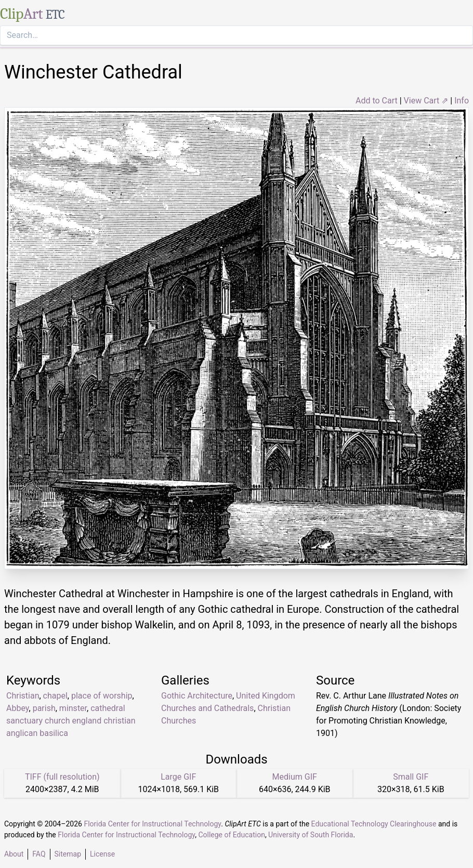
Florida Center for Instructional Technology (152, 824)
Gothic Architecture (197, 696)
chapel (55, 696)
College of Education (232, 835)
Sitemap (68, 854)
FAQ (39, 854)
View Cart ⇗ (426, 101)
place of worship (102, 696)
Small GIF (411, 777)
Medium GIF (295, 777)
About (14, 854)
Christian (23, 696)
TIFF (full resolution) (62, 777)
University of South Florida (311, 835)
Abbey (18, 708)
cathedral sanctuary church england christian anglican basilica (71, 721)
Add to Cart (377, 101)
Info (462, 101)
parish (44, 708)
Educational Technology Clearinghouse (374, 824)
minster (73, 708)
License (102, 854)
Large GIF (178, 777)
